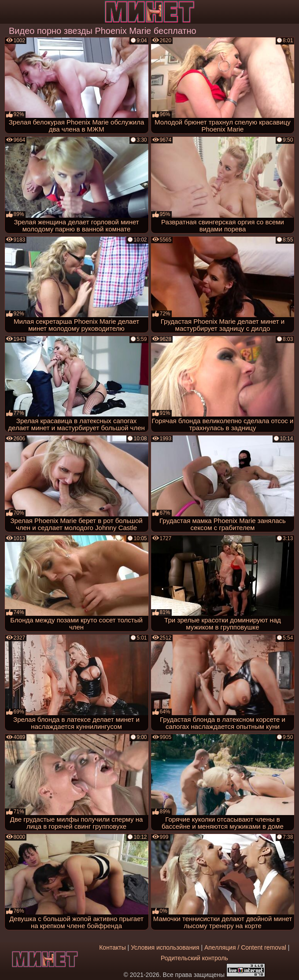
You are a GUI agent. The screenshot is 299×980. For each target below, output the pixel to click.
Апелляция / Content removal (245, 947)
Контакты (112, 947)
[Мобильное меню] (8, 12)
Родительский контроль (194, 958)
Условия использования (165, 947)
